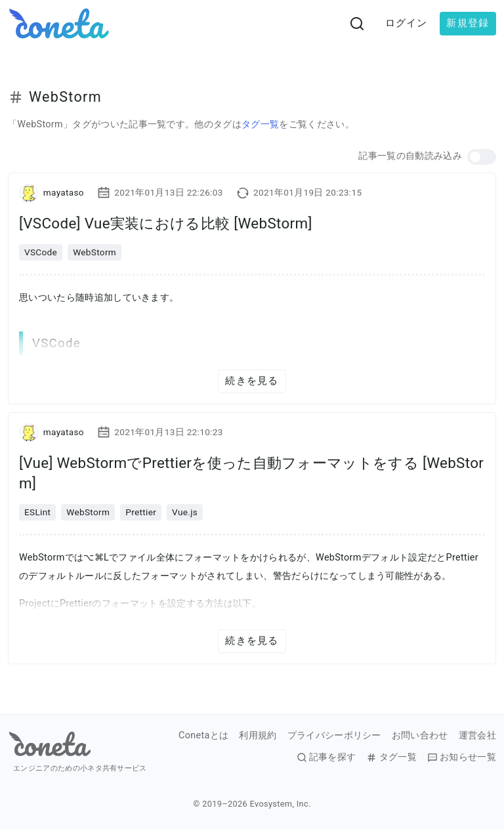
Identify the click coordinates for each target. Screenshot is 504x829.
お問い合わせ (420, 736)
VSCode (41, 252)
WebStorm (94, 252)
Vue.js (185, 512)
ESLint (37, 512)
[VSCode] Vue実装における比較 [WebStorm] (166, 223)
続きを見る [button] (252, 381)
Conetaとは (203, 736)
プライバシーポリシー (334, 736)
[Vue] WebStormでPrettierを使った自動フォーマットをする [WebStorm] (251, 473)
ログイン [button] (407, 23)
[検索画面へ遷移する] (357, 24)
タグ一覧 (260, 124)
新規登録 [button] (468, 23)
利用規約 (258, 736)
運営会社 (477, 736)
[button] (482, 157)
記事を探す (326, 757)
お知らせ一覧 (462, 757)
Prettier (141, 512)
